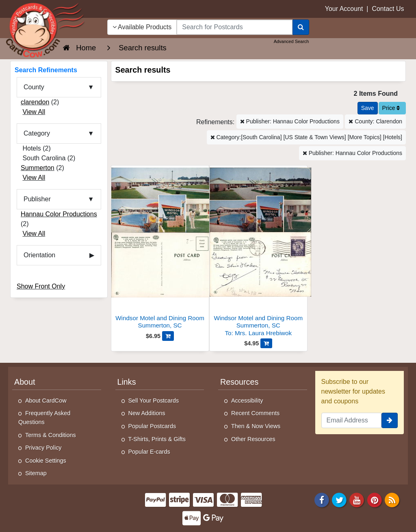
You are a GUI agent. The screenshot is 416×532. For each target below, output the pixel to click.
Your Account (344, 9)
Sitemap (36, 473)
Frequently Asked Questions (44, 418)
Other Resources (253, 439)
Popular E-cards (149, 452)
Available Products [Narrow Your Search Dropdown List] (142, 27)
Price (391, 108)
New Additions (147, 413)
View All (34, 112)
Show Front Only (41, 286)
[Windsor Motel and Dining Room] (160, 249)
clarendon (35, 102)
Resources (239, 382)
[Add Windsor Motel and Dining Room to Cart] (168, 336)
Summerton (38, 168)
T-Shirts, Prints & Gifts (157, 439)
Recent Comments (255, 413)
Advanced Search (291, 41)
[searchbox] (234, 27)
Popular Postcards (152, 426)
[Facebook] (322, 499)
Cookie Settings (46, 461)
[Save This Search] (368, 108)
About (25, 382)
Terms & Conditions (51, 435)
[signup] (390, 420)
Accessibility (247, 401)
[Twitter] (339, 499)
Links (127, 382)
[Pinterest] (375, 499)
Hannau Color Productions (59, 214)
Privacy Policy (43, 448)
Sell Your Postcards (154, 401)
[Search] (301, 27)
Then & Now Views (256, 426)
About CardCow (46, 401)
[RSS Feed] (392, 499)
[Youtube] (357, 499)
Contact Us (388, 9)
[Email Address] (352, 420)
